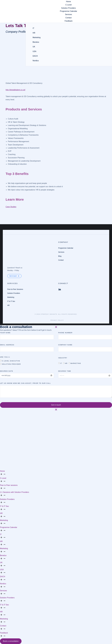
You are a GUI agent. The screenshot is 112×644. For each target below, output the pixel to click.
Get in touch (14, 276)
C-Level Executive (11, 361)
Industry (63, 358)
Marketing (76, 363)
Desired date (7, 371)
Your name (5, 333)
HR (66, 363)
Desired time (65, 371)
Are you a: (5, 357)
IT (61, 363)
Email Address (7, 345)
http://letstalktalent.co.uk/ (15, 90)
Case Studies (11, 207)
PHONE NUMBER (65, 333)
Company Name (65, 345)
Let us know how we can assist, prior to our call (25, 383)
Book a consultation (11, 641)
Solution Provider (11, 364)
